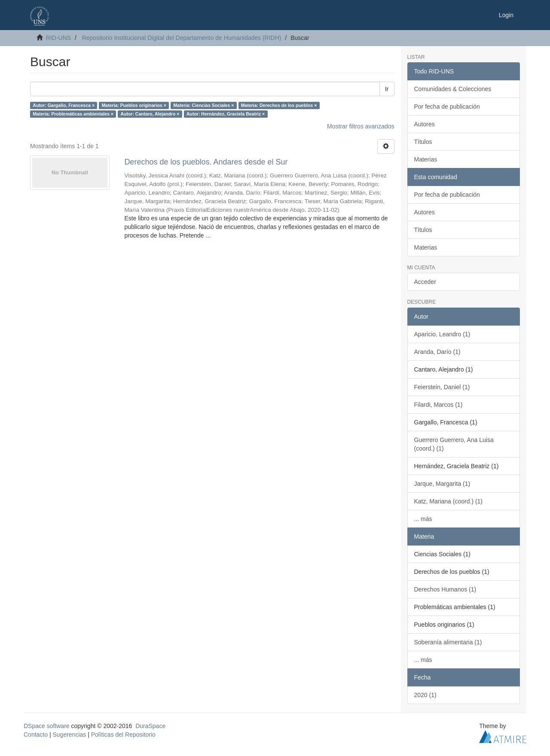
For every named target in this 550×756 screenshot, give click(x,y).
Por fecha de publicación (447, 107)
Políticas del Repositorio (123, 735)
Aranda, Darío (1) (437, 352)
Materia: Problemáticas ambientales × (73, 114)
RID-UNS (58, 38)
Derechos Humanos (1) (445, 589)
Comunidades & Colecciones (453, 89)
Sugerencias (69, 735)
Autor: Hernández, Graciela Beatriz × (226, 114)
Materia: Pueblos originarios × (134, 105)
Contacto (36, 735)
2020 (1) (425, 695)
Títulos (423, 142)
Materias (426, 159)
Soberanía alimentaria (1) (448, 642)
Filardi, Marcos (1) (438, 405)
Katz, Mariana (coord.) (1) (449, 501)
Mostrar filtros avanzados (361, 126)
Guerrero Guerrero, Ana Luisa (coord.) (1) (454, 444)
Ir (387, 89)
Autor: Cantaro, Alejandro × (150, 114)
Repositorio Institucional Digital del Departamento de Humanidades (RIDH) (182, 38)
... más (423, 519)
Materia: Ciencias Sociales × (203, 105)
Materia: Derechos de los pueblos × (279, 105)
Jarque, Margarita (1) (442, 484)
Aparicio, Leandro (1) (442, 334)
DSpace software (47, 726)
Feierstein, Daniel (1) (442, 387)
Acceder (425, 282)
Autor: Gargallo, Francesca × (64, 105)
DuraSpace (150, 726)
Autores (425, 124)
